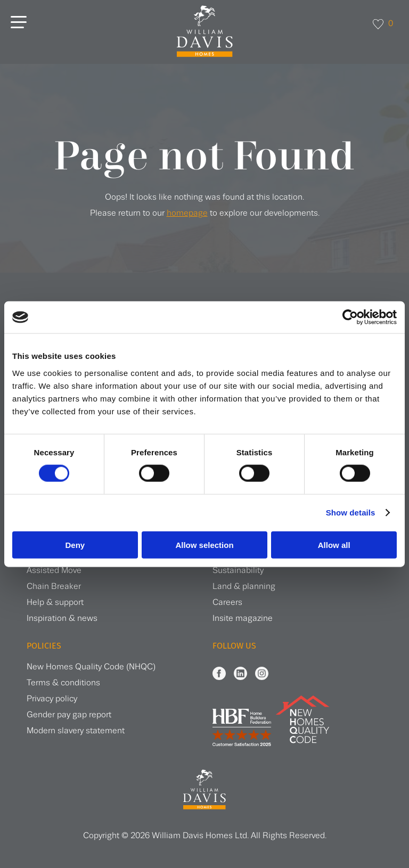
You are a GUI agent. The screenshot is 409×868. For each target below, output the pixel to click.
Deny (75, 544)
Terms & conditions (63, 683)
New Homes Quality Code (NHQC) (91, 667)
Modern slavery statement (76, 731)
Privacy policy (52, 699)
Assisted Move (54, 571)
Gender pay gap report (69, 715)
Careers (227, 603)
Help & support (55, 603)
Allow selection (204, 544)
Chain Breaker (54, 587)
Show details (351, 513)
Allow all (334, 544)
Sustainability (238, 571)
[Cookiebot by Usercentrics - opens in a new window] (350, 317)
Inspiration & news (62, 619)
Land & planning (244, 587)
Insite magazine (243, 619)
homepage (187, 213)
